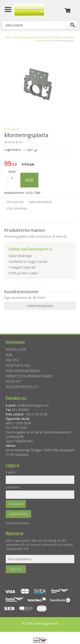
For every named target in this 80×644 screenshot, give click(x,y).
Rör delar (12, 129)
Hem (7, 37)
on (6, 142)
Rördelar (69, 37)
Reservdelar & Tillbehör (49, 37)
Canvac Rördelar (44, 40)
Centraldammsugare (23, 37)
